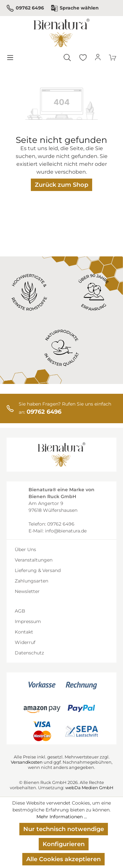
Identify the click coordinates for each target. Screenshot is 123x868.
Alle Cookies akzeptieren (63, 859)
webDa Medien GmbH (89, 788)
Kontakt (24, 632)
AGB (20, 611)
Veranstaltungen (34, 560)
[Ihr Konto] (98, 58)
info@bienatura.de (66, 531)
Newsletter (27, 591)
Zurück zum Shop (61, 185)
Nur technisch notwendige (64, 829)
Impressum (28, 621)
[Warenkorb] (113, 58)
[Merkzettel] (83, 58)
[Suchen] (67, 58)
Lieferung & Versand (38, 570)
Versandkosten (27, 762)
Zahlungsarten (31, 581)
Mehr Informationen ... (62, 817)
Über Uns (25, 549)
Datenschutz (29, 653)
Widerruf (25, 642)
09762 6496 (25, 8)
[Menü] (10, 58)
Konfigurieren (64, 844)
